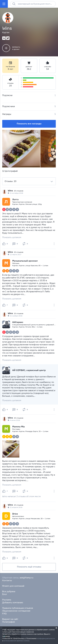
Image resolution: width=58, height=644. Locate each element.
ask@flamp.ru (26, 578)
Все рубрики (9, 591)
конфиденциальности (46, 638)
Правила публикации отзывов (18, 608)
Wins (10, 191)
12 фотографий (10, 171)
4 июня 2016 (14, 420)
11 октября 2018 (15, 193)
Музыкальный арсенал (25, 261)
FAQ (4, 614)
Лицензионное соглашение (16, 611)
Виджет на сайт (10, 619)
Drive (15, 514)
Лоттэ (15, 199)
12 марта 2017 (15, 255)
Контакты (7, 580)
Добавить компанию (13, 602)
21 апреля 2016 (15, 507)
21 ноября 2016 (15, 316)
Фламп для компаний (13, 586)
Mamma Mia (18, 427)
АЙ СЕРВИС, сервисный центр (29, 370)
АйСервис (18, 322)
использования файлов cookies (16, 641)
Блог (5, 594)
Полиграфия (9, 622)
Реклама (7, 600)
